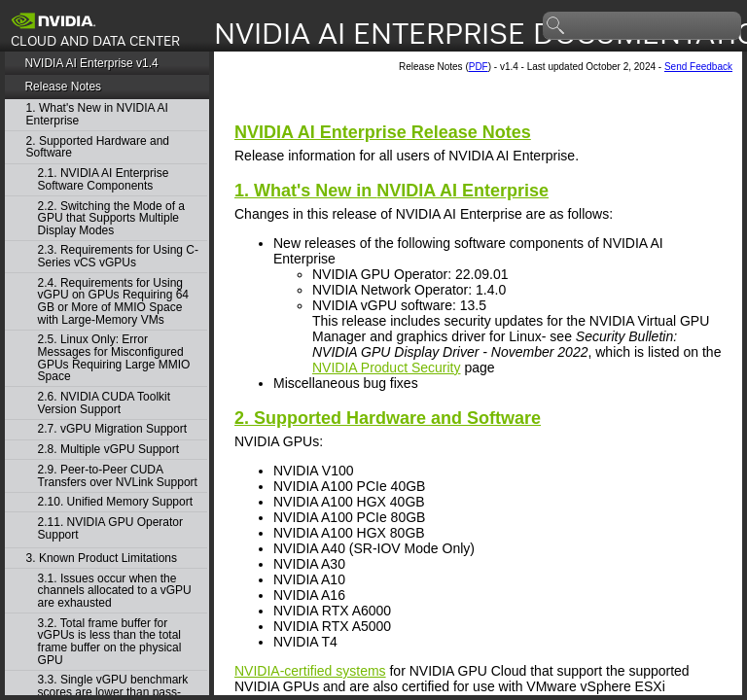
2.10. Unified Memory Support (115, 502)
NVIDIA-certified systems (310, 671)
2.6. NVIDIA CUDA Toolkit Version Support (105, 403)
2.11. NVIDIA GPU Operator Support (110, 528)
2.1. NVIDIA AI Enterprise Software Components (104, 179)
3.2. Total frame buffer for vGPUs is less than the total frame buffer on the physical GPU (110, 642)
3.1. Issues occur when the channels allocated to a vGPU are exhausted (115, 591)
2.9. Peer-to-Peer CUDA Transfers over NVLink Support (118, 476)
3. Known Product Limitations (102, 559)
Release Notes (63, 87)
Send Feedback (698, 67)
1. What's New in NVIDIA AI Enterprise (97, 114)
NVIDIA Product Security (387, 367)
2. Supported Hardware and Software (98, 147)
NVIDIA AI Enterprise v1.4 (91, 63)
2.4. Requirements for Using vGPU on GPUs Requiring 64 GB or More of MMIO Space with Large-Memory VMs (113, 301)
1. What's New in (391, 191)
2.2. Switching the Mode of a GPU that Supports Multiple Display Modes (111, 219)
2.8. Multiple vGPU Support (108, 450)
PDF (479, 67)
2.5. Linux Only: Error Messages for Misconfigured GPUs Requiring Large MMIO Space (114, 358)
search (556, 26)
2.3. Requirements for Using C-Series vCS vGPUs (118, 256)
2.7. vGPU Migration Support (112, 429)
